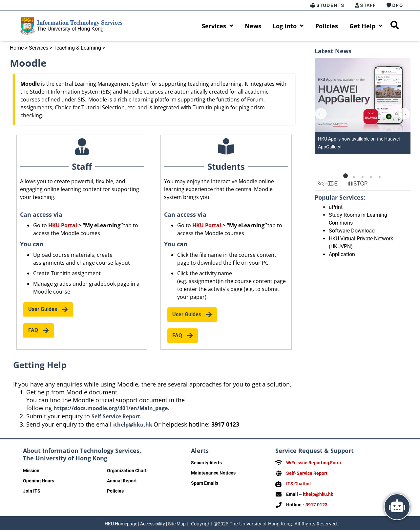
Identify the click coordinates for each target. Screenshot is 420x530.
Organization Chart (127, 471)
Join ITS (32, 491)
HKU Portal (63, 225)
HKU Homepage (121, 522)
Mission (31, 471)
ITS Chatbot (299, 483)
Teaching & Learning (77, 48)
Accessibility (153, 522)
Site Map (177, 522)
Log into (288, 26)
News (253, 26)
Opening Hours (39, 481)
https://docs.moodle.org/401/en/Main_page (111, 408)
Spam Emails (205, 483)
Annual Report (122, 481)
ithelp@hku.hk (133, 425)
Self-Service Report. (117, 416)
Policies (327, 26)
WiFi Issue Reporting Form (314, 463)
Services (218, 26)
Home (17, 48)
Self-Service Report (307, 473)
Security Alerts (206, 463)
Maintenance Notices (213, 473)
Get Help (366, 26)
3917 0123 (316, 503)
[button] (346, 176)
